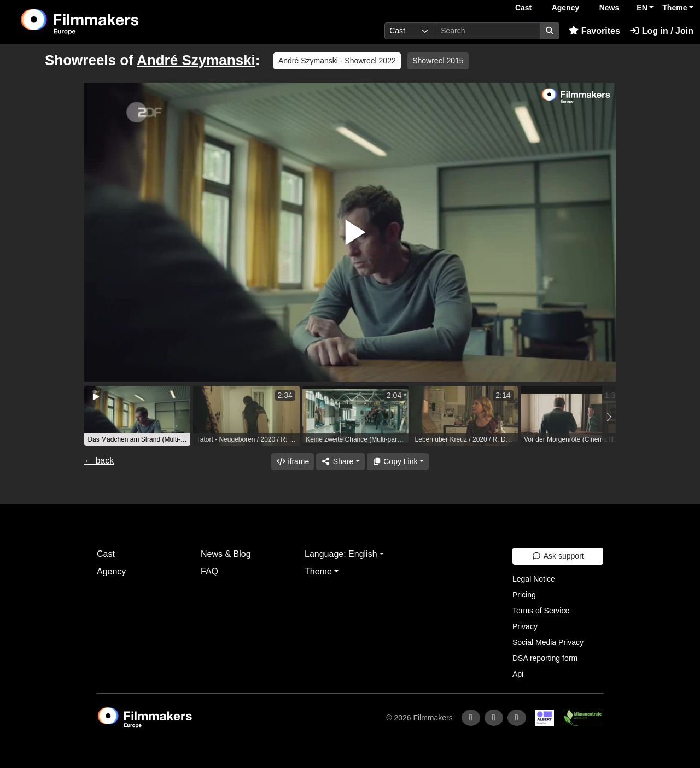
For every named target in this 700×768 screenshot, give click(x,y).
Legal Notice (534, 579)
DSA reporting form (545, 658)
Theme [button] (675, 8)
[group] (137, 416)
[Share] (340, 462)
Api (518, 674)
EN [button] (642, 8)
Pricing (524, 595)
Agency (566, 8)
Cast (523, 8)
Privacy (525, 626)
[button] (609, 417)
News (609, 8)
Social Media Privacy (548, 642)
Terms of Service (541, 611)
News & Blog (226, 554)
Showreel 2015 (438, 61)
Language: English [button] (341, 554)
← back (99, 461)
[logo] (107, 22)
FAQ (209, 571)
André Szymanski (196, 60)
